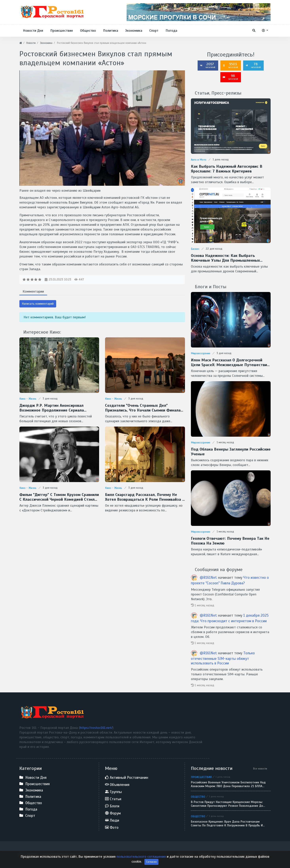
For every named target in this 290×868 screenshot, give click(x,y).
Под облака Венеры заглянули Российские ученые (231, 452)
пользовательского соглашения (141, 862)
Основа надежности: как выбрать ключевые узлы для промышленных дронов (225, 258)
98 (230, 77)
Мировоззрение (201, 353)
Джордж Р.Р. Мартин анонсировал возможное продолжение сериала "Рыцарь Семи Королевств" (52, 408)
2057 (208, 65)
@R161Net (208, 578)
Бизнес (195, 249)
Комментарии (33, 291)
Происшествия (201, 777)
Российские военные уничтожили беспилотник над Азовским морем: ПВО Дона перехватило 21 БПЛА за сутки (228, 784)
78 (253, 65)
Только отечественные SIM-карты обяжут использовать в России (223, 658)
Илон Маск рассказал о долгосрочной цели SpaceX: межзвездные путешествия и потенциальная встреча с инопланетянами (230, 363)
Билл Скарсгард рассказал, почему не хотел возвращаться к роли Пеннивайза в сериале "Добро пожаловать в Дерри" (145, 497)
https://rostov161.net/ (96, 728)
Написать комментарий (38, 304)
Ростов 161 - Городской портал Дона (49, 855)
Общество (198, 797)
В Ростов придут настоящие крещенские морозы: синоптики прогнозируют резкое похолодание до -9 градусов (227, 804)
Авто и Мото (199, 160)
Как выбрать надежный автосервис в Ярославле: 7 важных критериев (227, 169)
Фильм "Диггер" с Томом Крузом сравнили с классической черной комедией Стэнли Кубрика (59, 497)
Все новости (260, 769)
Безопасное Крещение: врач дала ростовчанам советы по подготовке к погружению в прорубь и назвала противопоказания (227, 824)
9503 (230, 65)
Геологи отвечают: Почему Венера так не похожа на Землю (230, 541)
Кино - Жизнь (28, 399)
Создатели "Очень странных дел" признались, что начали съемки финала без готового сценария (143, 408)
